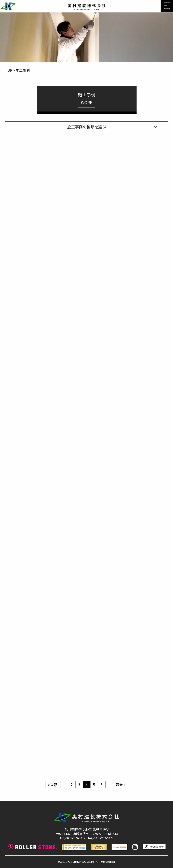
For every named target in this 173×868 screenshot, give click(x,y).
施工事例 (23, 70)
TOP (9, 70)
